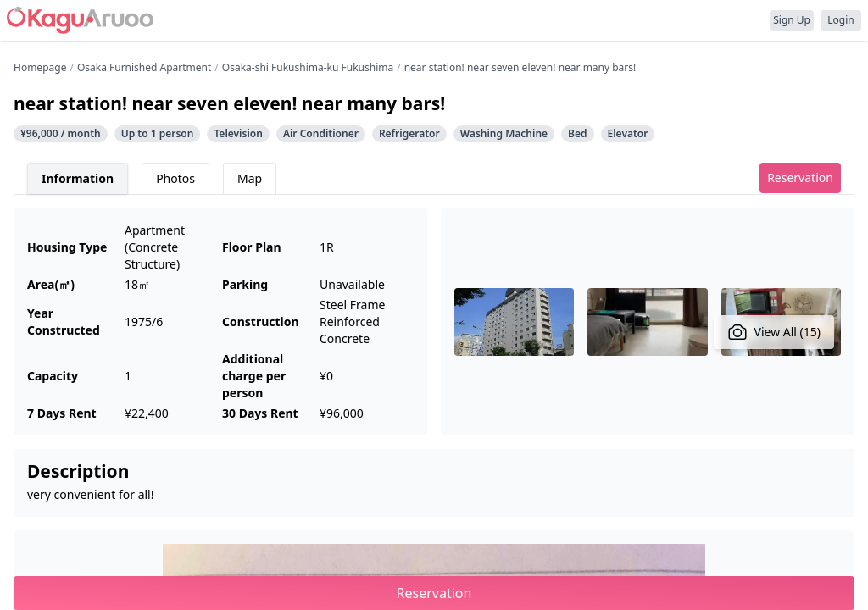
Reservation (800, 177)
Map (250, 178)
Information (78, 178)
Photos (175, 178)
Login (840, 20)
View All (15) (774, 332)
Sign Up (792, 20)
